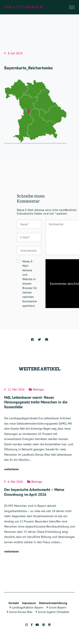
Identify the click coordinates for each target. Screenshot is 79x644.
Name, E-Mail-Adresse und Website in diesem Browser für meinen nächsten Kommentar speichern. (30, 284)
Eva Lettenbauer (24, 7)
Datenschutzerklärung (53, 603)
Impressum (29, 603)
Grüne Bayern (56, 607)
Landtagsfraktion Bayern (26, 607)
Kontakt (14, 603)
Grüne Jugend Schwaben (52, 612)
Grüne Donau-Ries (20, 612)
